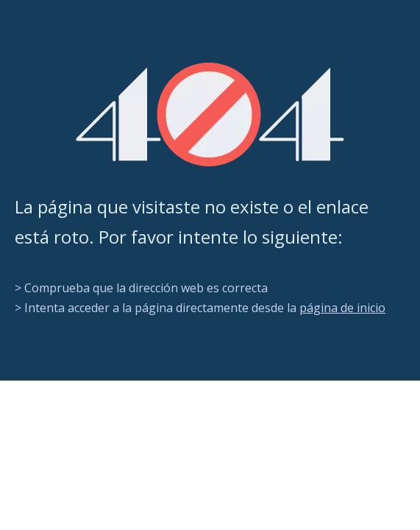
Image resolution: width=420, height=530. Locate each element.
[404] (210, 114)
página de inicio (342, 308)
